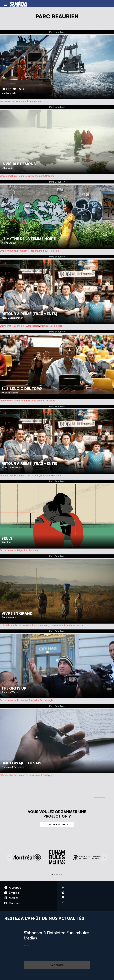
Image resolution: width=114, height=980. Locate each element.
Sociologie (57, 326)
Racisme (54, 251)
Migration (22, 550)
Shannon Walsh (10, 692)
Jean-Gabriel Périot (12, 318)
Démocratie (6, 326)
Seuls (7, 538)
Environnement (20, 101)
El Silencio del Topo (22, 389)
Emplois (14, 893)
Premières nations (74, 625)
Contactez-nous (57, 825)
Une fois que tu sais (21, 763)
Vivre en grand (17, 613)
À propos (15, 887)
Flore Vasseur (9, 617)
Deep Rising (13, 89)
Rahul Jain (7, 168)
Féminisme (23, 251)
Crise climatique (9, 176)
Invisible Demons (19, 164)
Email (27, 945)
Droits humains (8, 251)
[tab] (52, 875)
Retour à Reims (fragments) (29, 314)
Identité (34, 251)
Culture (23, 176)
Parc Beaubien (57, 32)
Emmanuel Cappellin (13, 767)
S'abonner (57, 965)
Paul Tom (6, 542)
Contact (14, 903)
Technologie (36, 101)
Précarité (34, 700)
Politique (44, 251)
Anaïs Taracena (10, 393)
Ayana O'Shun (9, 243)
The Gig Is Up (14, 688)
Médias (14, 898)
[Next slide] (104, 857)
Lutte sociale (32, 326)
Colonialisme (7, 625)
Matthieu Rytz (9, 93)
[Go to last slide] (10, 857)
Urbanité (50, 176)
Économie (5, 101)
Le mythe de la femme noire (29, 239)
